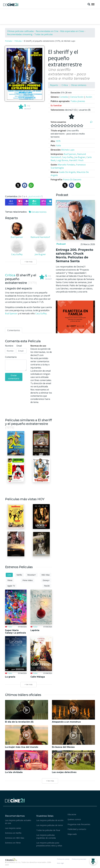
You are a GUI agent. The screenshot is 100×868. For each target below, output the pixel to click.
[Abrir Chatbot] (93, 861)
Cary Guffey (41, 313)
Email (19, 346)
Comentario (11, 357)
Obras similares (79, 85)
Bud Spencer (11, 313)
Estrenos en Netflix (13, 833)
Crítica (65, 85)
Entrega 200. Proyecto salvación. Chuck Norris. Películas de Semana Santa (75, 255)
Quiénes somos (74, 819)
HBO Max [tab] (46, 575)
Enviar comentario (14, 377)
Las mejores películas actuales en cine (18, 822)
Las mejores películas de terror (50, 825)
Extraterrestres (38, 212)
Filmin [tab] (10, 580)
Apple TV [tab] (11, 586)
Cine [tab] (9, 575)
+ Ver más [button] (50, 781)
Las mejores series (13, 828)
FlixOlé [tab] (47, 586)
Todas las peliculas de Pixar (48, 830)
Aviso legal (60, 863)
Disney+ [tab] (46, 580)
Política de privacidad (79, 859)
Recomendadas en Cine (47, 31)
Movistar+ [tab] (32, 575)
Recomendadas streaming (20, 34)
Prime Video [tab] (28, 580)
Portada (8, 41)
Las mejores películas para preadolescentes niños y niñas (49, 844)
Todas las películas (44, 34)
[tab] (14, 330)
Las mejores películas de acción (50, 820)
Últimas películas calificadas (21, 31)
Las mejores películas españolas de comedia (46, 836)
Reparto (54, 85)
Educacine (72, 814)
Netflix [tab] (19, 575)
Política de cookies (63, 859)
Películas (18, 41)
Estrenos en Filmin (13, 843)
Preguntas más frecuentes (79, 824)
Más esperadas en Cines (72, 31)
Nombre (9, 346)
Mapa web (72, 834)
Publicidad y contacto (77, 829)
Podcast (61, 244)
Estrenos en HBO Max (15, 838)
